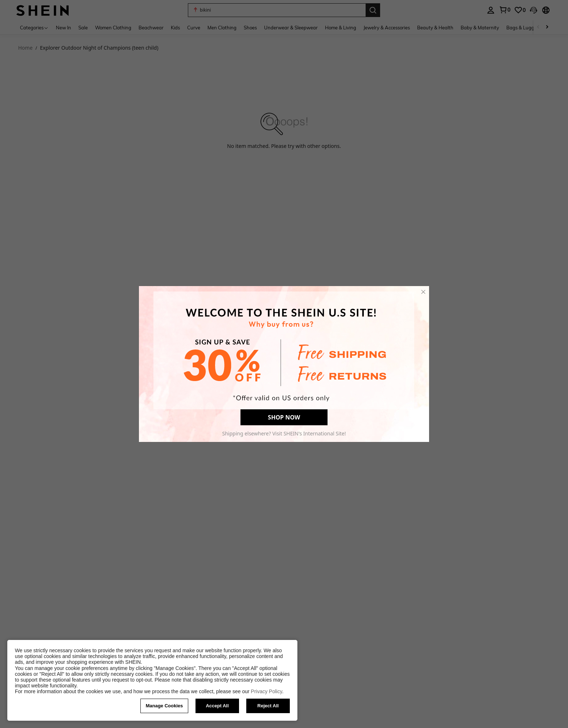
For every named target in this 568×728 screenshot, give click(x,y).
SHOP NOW (284, 417)
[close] (423, 292)
